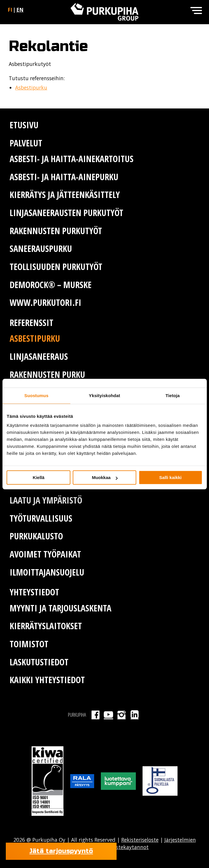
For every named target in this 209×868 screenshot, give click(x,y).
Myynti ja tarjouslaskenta (60, 608)
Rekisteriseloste (140, 840)
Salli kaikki (170, 477)
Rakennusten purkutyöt (56, 231)
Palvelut (26, 143)
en (20, 10)
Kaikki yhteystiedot (47, 680)
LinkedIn (135, 715)
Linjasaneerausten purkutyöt (66, 213)
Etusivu (24, 125)
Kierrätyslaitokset (46, 626)
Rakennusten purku (47, 375)
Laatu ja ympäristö (46, 500)
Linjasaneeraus (39, 356)
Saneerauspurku (41, 249)
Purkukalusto (36, 536)
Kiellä (38, 477)
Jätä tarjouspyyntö (61, 851)
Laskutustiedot (39, 662)
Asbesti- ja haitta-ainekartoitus (72, 159)
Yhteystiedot (34, 592)
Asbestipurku (31, 87)
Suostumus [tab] (37, 396)
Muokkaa (105, 477)
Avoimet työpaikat (45, 554)
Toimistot (29, 644)
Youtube (109, 715)
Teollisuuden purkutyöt (56, 267)
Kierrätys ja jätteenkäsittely (65, 195)
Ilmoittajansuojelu (47, 572)
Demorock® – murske (51, 285)
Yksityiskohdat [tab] (104, 396)
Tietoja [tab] (173, 396)
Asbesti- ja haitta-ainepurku (64, 177)
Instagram (121, 715)
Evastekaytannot (127, 847)
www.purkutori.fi (45, 303)
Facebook (95, 715)
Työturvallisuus (41, 518)
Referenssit (31, 323)
